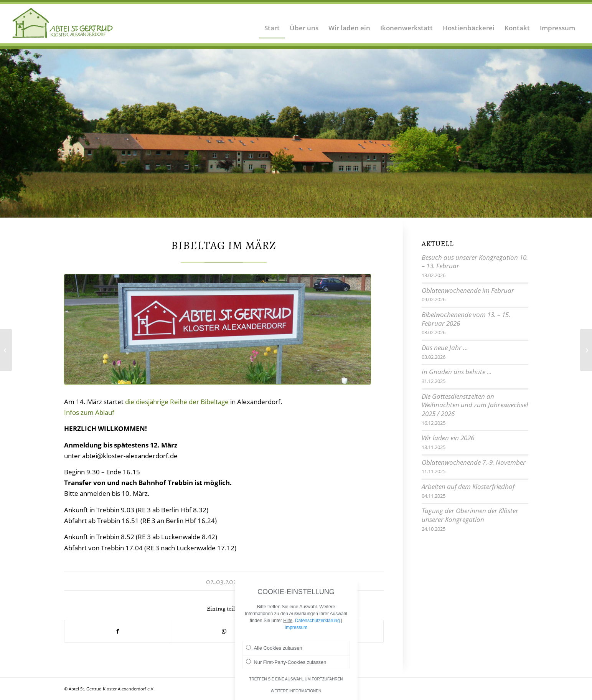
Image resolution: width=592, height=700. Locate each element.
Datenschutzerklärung (317, 624)
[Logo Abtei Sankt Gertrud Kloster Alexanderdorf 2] (63, 23)
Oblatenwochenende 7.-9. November (474, 462)
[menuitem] (272, 23)
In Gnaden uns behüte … (457, 372)
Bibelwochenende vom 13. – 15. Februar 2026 (466, 319)
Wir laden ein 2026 (448, 438)
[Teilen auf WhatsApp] (224, 631)
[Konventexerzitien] (6, 350)
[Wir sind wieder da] (586, 350)
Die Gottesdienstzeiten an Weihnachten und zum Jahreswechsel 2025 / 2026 (475, 405)
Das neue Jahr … (445, 348)
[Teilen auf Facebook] (118, 631)
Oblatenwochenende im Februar (468, 290)
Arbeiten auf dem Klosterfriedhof (468, 486)
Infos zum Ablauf (89, 412)
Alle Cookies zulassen (274, 651)
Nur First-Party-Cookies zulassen (286, 665)
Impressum (296, 631)
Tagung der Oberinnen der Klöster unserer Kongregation (470, 515)
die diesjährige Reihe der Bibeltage (177, 402)
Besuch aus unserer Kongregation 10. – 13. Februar (475, 262)
